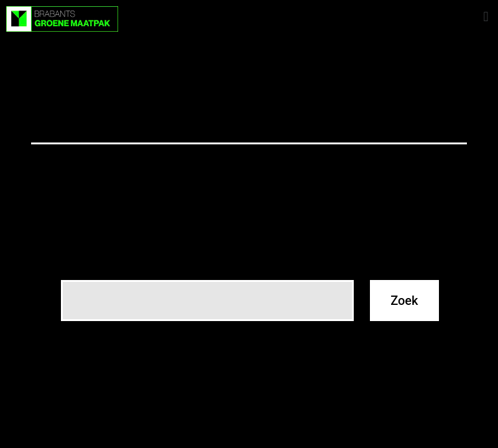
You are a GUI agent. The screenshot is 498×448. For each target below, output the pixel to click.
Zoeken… (82, 264)
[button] (486, 16)
